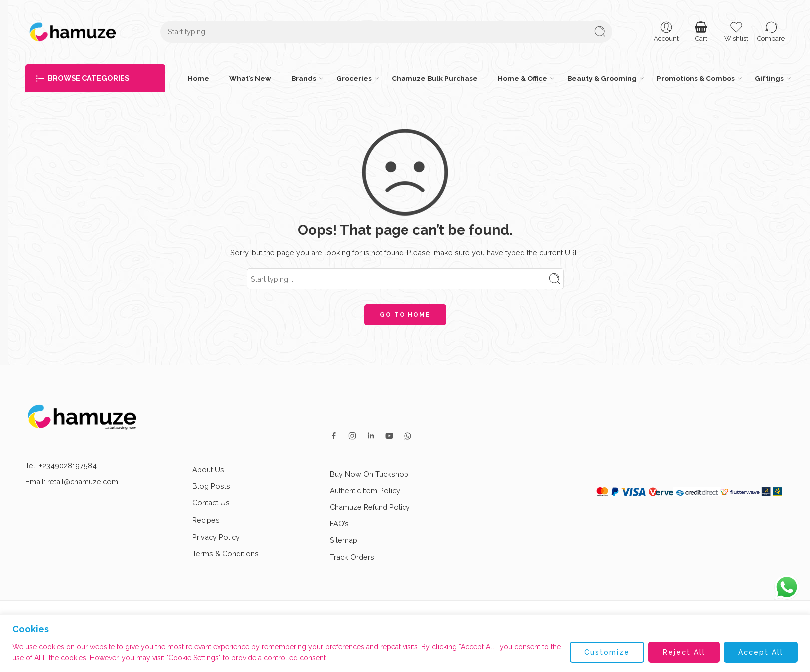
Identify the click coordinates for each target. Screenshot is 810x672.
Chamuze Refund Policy (370, 507)
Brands (304, 78)
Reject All (684, 652)
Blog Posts (211, 486)
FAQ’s (339, 523)
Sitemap (343, 540)
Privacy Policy (216, 537)
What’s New (250, 78)
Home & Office (523, 78)
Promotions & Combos (696, 78)
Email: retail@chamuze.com (72, 482)
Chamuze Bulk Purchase (435, 78)
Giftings (769, 78)
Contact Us (211, 503)
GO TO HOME (405, 315)
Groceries (354, 78)
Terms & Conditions (225, 553)
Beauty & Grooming (602, 78)
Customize (607, 652)
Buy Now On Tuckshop (369, 474)
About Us (208, 470)
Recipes (215, 520)
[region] (405, 643)
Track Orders (352, 557)
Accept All (761, 652)
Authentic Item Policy (365, 491)
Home (199, 78)
